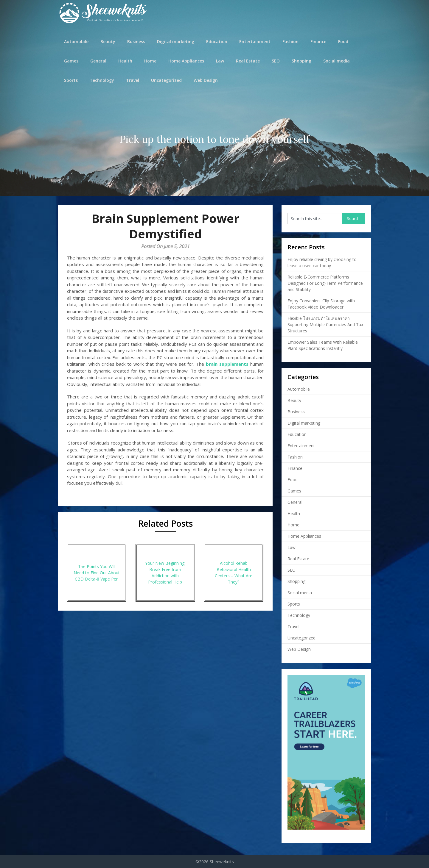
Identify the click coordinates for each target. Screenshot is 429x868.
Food (343, 42)
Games (71, 61)
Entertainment (255, 42)
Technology (102, 80)
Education (217, 42)
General (98, 61)
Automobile (76, 42)
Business (136, 42)
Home (150, 61)
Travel (133, 80)
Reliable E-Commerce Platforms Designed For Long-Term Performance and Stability (325, 283)
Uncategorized (166, 80)
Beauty (108, 42)
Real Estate (248, 61)
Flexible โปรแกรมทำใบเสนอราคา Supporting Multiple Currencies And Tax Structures (325, 324)
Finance (318, 42)
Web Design (206, 80)
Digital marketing (176, 42)
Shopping (301, 61)
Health (125, 61)
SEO (276, 61)
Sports (71, 80)
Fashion (290, 42)
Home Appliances (186, 61)
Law (220, 61)
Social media (336, 61)
